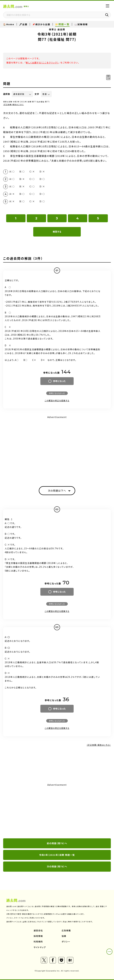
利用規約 (38, 942)
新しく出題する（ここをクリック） (42, 62)
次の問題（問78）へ (57, 866)
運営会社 (38, 930)
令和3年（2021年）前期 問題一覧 (57, 855)
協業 (64, 936)
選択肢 (7, 94)
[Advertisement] (57, 811)
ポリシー (66, 942)
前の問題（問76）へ (57, 843)
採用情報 (38, 936)
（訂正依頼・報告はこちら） (14, 104)
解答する (57, 232)
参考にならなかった (57, 393)
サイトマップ (40, 947)
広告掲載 (66, 930)
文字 (37, 94)
